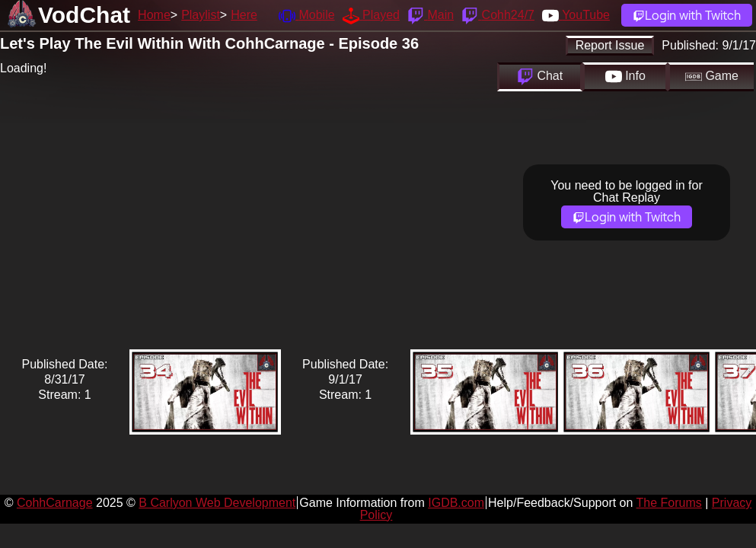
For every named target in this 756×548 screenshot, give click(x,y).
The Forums (669, 503)
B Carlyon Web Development (217, 503)
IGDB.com (456, 503)
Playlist (201, 15)
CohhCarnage (55, 503)
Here (244, 15)
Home (154, 15)
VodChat (84, 15)
